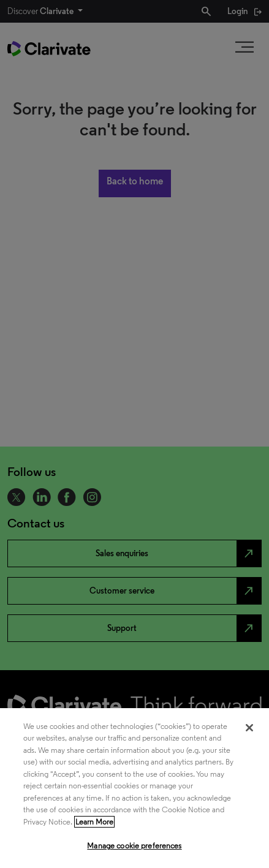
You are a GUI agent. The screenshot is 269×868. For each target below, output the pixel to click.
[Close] (249, 728)
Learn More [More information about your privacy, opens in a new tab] (94, 822)
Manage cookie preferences (134, 846)
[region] (134, 788)
